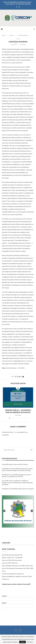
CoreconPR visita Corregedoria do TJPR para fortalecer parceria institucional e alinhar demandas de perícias (17, 483)
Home (4, 35)
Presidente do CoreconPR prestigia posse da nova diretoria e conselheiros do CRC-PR (17, 476)
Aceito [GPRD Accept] (23, 642)
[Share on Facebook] (15, 377)
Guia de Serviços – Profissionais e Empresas (18, 4)
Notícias (12, 35)
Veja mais (30, 642)
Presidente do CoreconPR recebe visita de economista (18, 489)
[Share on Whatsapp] (21, 377)
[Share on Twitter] (17, 377)
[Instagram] (19, 7)
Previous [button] (4, 511)
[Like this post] (13, 377)
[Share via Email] (23, 377)
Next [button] (32, 511)
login (16, 432)
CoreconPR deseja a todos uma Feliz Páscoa (15, 464)
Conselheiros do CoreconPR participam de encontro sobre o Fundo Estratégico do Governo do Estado (17, 470)
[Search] (34, 29)
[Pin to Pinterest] (19, 377)
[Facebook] (17, 7)
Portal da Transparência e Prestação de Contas (17, 2)
